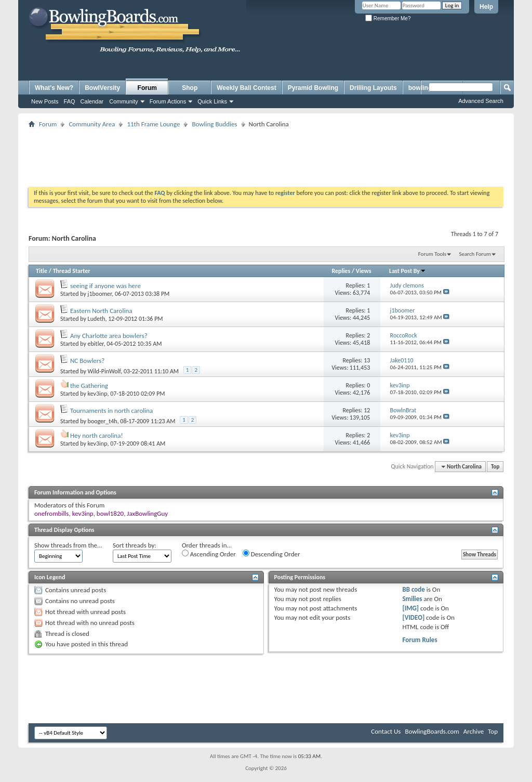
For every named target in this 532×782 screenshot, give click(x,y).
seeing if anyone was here (105, 286)
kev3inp (98, 394)
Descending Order (271, 554)
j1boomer (100, 294)
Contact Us (386, 731)
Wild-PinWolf (104, 371)
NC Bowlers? (87, 361)
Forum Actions (168, 101)
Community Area (92, 124)
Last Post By (408, 271)
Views (364, 271)
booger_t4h (103, 421)
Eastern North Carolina (101, 311)
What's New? (54, 88)
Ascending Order (209, 554)
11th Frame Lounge (153, 124)
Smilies (412, 599)
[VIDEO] (413, 617)
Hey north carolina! (97, 435)
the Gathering (89, 386)
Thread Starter (72, 271)
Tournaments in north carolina (111, 410)
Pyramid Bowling (313, 88)
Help (486, 7)
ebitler (96, 344)
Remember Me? (388, 18)
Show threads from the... (68, 545)
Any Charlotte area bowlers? (109, 336)
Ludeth (97, 319)
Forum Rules (420, 640)
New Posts (45, 101)
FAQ (70, 101)
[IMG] (410, 608)
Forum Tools (432, 254)
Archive (474, 731)
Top (495, 467)
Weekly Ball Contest (246, 88)
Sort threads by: (135, 545)
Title (42, 271)
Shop (190, 88)
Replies (341, 271)
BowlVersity (102, 88)
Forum (147, 88)
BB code (413, 589)
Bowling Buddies (214, 124)
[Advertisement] (266, 154)
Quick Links (212, 101)
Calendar (92, 101)
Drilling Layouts (373, 88)
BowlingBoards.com (432, 731)
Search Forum (475, 254)
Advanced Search (481, 101)
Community (124, 101)
